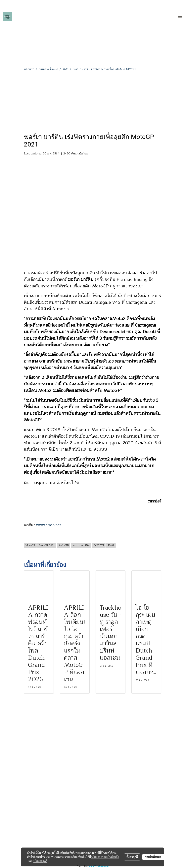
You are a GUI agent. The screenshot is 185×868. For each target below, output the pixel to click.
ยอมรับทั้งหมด (153, 857)
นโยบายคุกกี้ (40, 861)
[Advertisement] (93, 101)
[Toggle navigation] (180, 17)
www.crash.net (49, 525)
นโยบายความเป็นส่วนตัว (105, 857)
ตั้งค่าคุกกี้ (132, 857)
